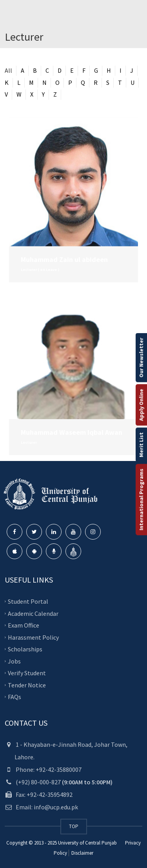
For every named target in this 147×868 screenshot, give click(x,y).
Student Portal (28, 601)
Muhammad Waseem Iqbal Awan (72, 432)
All (8, 70)
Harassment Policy (33, 637)
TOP (74, 826)
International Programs (141, 500)
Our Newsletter (141, 358)
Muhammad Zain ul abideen (64, 259)
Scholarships (25, 649)
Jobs (14, 661)
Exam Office (24, 625)
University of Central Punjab (87, 843)
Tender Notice (27, 685)
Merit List (141, 445)
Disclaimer (82, 853)
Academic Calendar (33, 613)
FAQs (15, 697)
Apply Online (141, 405)
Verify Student (27, 673)
